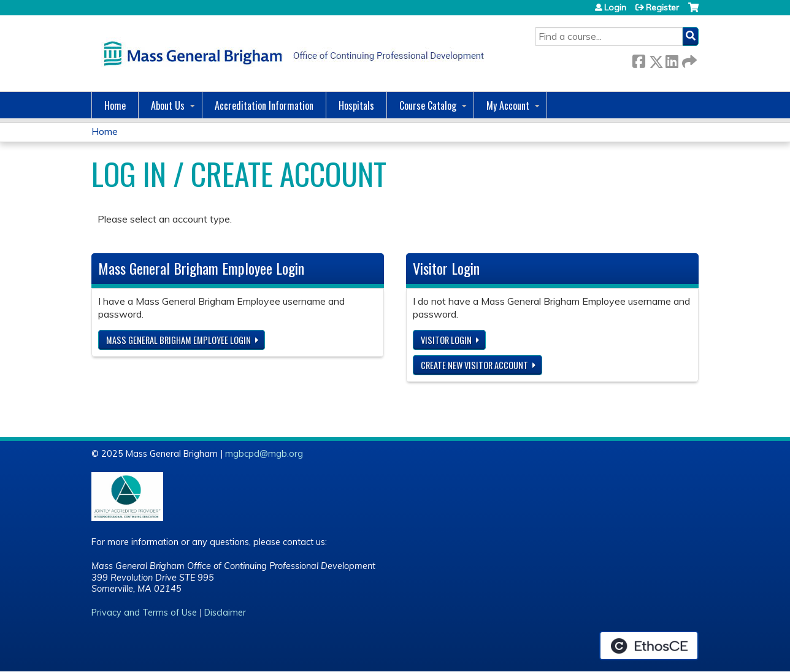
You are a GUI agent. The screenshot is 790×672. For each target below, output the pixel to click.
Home (115, 105)
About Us (168, 105)
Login (615, 7)
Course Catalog (428, 105)
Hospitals (356, 105)
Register (662, 7)
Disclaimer (225, 613)
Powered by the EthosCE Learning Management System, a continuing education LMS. (649, 646)
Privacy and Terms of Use (144, 613)
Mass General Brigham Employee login (178, 340)
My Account (508, 105)
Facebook (639, 59)
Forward (688, 59)
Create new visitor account (474, 365)
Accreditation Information (264, 105)
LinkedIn (672, 59)
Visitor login (446, 340)
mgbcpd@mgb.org (264, 454)
